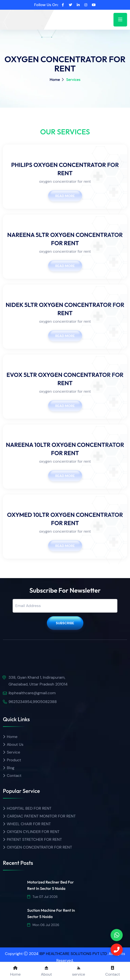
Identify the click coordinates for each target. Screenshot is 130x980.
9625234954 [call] (20, 702)
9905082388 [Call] (45, 702)
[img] (31, 662)
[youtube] (94, 5)
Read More (65, 196)
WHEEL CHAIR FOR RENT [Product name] (29, 824)
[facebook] (63, 5)
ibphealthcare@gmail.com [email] (32, 693)
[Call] (117, 950)
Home (55, 79)
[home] (21, 16)
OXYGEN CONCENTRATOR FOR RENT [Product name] (39, 847)
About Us (15, 744)
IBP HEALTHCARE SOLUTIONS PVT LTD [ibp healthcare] (73, 954)
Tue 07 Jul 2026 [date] (42, 897)
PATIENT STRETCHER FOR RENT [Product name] (34, 839)
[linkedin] (78, 5)
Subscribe (65, 623)
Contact (14, 776)
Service (13, 752)
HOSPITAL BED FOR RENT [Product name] (29, 808)
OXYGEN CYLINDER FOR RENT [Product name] (33, 832)
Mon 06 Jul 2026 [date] (43, 925)
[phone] (117, 935)
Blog (11, 768)
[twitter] (70, 5)
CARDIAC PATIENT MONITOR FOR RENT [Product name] (41, 816)
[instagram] (86, 5)
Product (14, 760)
